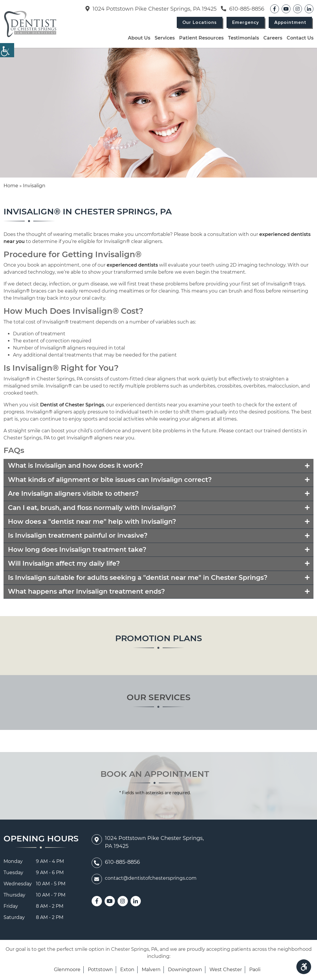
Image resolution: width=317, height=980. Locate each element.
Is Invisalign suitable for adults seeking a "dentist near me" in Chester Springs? (138, 578)
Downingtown (185, 970)
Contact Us (300, 38)
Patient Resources (201, 38)
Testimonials (243, 38)
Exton (127, 970)
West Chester (226, 970)
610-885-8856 (243, 9)
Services (165, 38)
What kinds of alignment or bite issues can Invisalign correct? (110, 480)
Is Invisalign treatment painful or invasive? (78, 535)
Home (11, 186)
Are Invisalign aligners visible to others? (73, 494)
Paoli (255, 970)
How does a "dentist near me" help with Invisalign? (92, 522)
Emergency (246, 22)
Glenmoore (67, 970)
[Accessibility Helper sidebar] (7, 50)
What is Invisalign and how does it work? (76, 466)
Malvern (151, 970)
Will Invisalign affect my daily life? (64, 563)
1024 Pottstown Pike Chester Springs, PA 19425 (151, 9)
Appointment (290, 22)
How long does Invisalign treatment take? (77, 550)
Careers (273, 38)
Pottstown (100, 970)
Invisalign (34, 186)
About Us (139, 38)
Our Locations (200, 22)
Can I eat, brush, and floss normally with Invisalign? (92, 508)
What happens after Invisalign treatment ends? (86, 591)
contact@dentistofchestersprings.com (144, 878)
